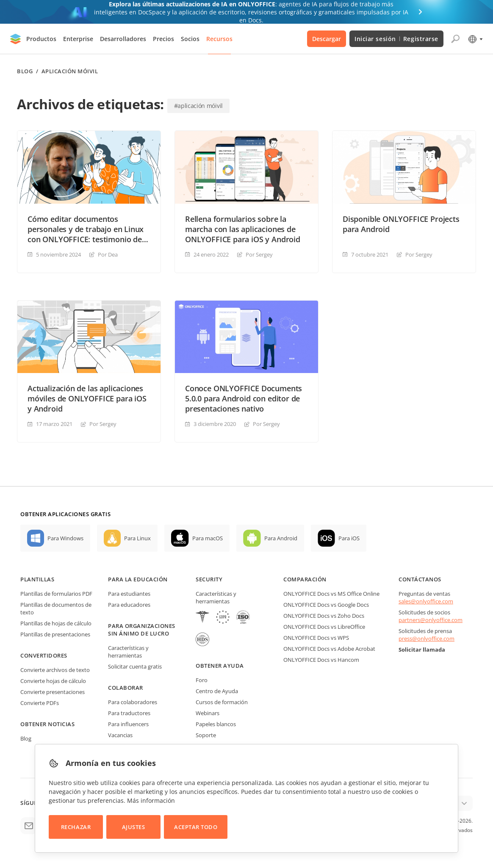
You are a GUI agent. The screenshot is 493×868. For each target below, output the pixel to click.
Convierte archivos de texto (55, 670)
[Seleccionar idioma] (475, 39)
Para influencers (128, 724)
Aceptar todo (196, 827)
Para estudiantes (129, 594)
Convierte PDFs (40, 703)
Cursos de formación (222, 702)
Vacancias (120, 735)
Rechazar (76, 827)
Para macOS (208, 538)
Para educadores (129, 605)
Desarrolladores (123, 39)
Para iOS (349, 538)
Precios (163, 39)
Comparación (305, 579)
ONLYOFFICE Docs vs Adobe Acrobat (329, 649)
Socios (190, 39)
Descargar (327, 39)
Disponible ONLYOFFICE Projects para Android (401, 224)
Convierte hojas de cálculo (53, 681)
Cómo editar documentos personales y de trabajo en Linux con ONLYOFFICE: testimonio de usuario (86, 229)
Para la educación (138, 579)
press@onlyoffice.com (427, 639)
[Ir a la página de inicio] (16, 39)
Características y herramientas (128, 652)
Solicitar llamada (422, 650)
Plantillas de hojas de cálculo (56, 623)
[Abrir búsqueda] (455, 39)
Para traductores (129, 713)
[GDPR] (223, 618)
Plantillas (37, 579)
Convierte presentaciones (53, 692)
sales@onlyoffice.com (426, 601)
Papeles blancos (216, 724)
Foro (202, 680)
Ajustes (134, 827)
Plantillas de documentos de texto (56, 608)
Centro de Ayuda (217, 691)
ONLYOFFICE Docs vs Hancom (321, 660)
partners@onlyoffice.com (431, 620)
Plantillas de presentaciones (55, 634)
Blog (25, 71)
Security (209, 579)
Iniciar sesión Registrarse (396, 39)
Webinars (208, 713)
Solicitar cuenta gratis (135, 666)
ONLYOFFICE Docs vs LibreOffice (324, 627)
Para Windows (65, 538)
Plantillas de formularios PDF (56, 594)
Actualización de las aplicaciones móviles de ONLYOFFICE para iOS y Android (87, 398)
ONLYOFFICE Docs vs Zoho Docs (324, 616)
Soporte (206, 735)
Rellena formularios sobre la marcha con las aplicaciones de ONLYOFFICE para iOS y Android (243, 229)
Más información (151, 800)
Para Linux (137, 538)
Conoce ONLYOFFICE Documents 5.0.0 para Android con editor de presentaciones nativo (244, 398)
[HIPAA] (202, 618)
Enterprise (78, 39)
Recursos (219, 39)
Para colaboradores (133, 702)
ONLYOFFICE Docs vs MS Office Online (331, 594)
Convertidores (44, 655)
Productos (41, 39)
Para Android (281, 538)
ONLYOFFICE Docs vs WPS (316, 638)
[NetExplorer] (243, 618)
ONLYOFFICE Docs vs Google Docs (326, 605)
